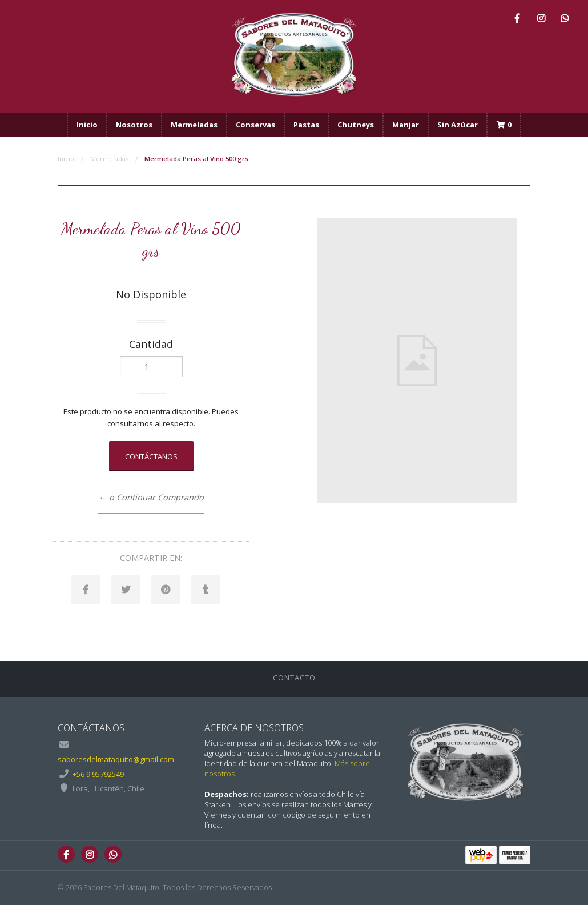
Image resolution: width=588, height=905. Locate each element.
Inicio (87, 125)
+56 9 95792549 (98, 774)
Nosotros (134, 125)
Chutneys (356, 125)
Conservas (255, 125)
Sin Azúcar (458, 125)
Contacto (294, 678)
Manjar (406, 125)
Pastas (306, 125)
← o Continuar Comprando (151, 497)
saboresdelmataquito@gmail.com (116, 759)
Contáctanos (151, 456)
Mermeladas (194, 125)
